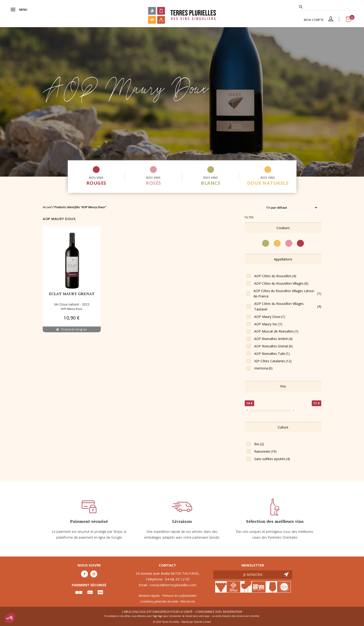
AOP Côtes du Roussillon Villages (281, 283)
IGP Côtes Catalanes (273, 361)
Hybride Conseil (202, 622)
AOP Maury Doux (72, 309)
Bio (259, 444)
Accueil (47, 207)
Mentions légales (149, 596)
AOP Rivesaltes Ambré (273, 339)
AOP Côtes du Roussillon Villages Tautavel (288, 306)
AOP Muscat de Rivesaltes (276, 331)
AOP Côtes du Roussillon (275, 276)
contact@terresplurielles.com (173, 585)
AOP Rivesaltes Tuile (272, 354)
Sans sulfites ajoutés (272, 459)
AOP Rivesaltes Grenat (273, 346)
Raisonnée (265, 451)
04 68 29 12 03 (177, 579)
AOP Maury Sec (268, 324)
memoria (263, 368)
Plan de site (188, 601)
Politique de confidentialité (179, 596)
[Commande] (291, 208)
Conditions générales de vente (159, 601)
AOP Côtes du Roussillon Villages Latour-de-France (287, 294)
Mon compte (319, 20)
